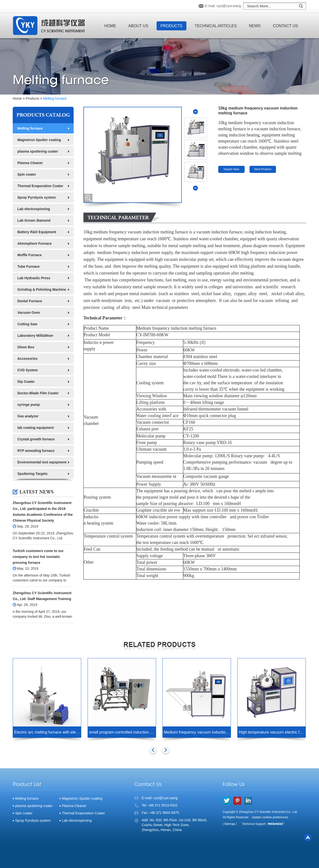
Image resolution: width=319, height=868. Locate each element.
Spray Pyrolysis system (37, 197)
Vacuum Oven (29, 313)
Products (171, 26)
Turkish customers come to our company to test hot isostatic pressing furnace (38, 557)
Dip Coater (26, 382)
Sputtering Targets (32, 474)
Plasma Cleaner (30, 163)
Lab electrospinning (34, 209)
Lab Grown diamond (34, 220)
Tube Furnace (28, 266)
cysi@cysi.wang (229, 6)
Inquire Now (231, 169)
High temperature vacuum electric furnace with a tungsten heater (272, 732)
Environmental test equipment (42, 462)
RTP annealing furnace (36, 451)
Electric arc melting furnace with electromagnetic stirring (48, 732)
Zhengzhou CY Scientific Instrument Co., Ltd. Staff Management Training (42, 596)
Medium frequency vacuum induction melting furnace (197, 732)
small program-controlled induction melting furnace (122, 732)
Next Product (263, 169)
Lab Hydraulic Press (34, 278)
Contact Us (285, 26)
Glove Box (26, 347)
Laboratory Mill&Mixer (35, 336)
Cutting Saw (27, 324)
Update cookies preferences (270, 817)
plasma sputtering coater (38, 151)
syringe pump (29, 405)
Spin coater (27, 174)
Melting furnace (55, 98)
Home (110, 26)
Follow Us (234, 785)
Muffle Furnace (30, 255)
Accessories (28, 359)
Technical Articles (216, 26)
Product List (27, 785)
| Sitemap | (230, 824)
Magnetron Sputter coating (39, 140)
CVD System (28, 370)
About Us (138, 26)
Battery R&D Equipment (37, 232)
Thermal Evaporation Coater (40, 186)
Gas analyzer (28, 416)
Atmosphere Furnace (34, 243)
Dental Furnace (30, 301)
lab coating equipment (36, 428)
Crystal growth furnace (36, 439)
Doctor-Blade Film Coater (38, 393)
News (255, 26)
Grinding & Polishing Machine (42, 289)
